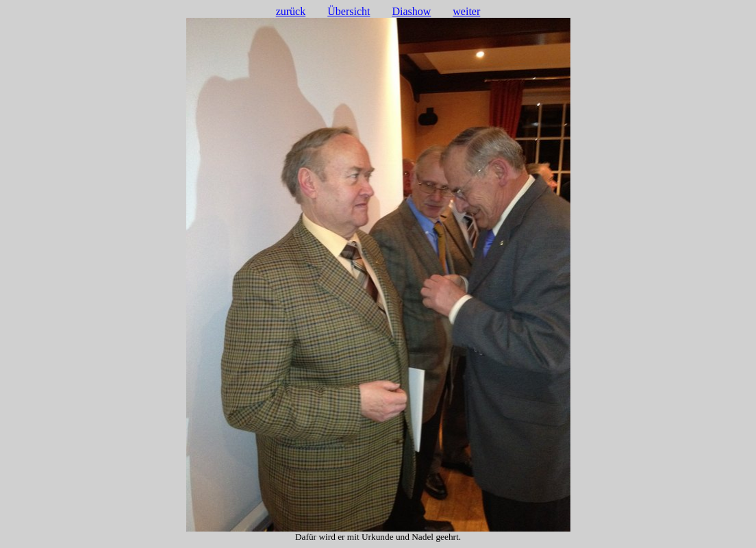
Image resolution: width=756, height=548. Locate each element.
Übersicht (349, 11)
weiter (466, 11)
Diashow (411, 11)
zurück (291, 11)
